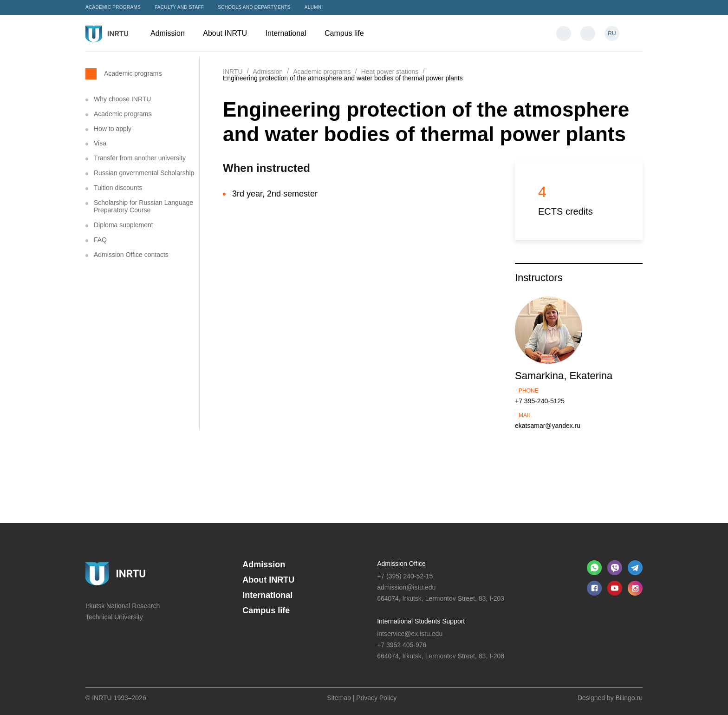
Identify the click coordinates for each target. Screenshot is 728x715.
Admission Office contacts (131, 255)
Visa (100, 143)
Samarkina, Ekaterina (564, 376)
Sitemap (339, 698)
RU (612, 33)
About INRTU (229, 33)
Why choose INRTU (122, 99)
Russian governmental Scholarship (144, 173)
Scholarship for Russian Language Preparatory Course (143, 207)
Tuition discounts (118, 188)
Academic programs (113, 7)
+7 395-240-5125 (540, 401)
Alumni (314, 7)
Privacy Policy (376, 698)
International (291, 33)
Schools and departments (254, 7)
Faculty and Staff (179, 7)
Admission (172, 33)
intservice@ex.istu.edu (410, 634)
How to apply (113, 129)
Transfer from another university (140, 158)
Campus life (349, 33)
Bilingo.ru (629, 698)
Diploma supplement (123, 225)
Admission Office (401, 564)
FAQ (100, 240)
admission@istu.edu (406, 587)
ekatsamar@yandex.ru (548, 426)
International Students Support (421, 621)
